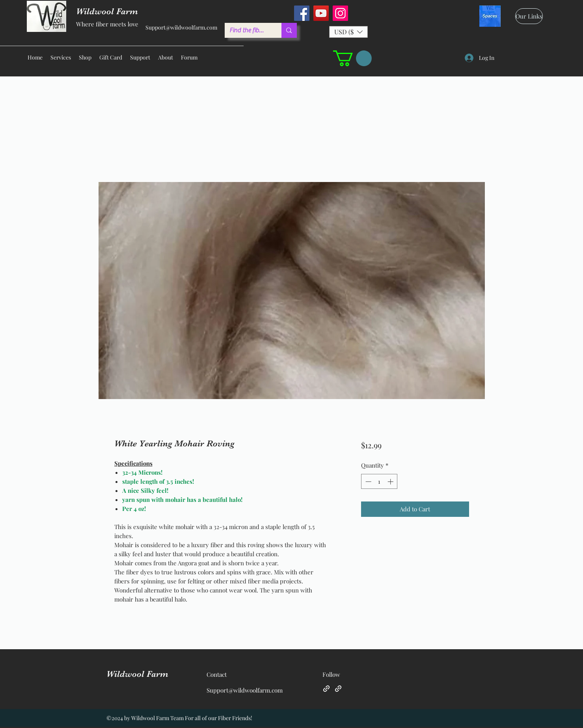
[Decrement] (368, 482)
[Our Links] (529, 16)
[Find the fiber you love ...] (247, 30)
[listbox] (348, 32)
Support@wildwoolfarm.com (181, 27)
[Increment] (391, 482)
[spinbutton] (379, 482)
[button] (348, 32)
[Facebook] (302, 13)
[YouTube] (321, 13)
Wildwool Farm (137, 674)
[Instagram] (340, 13)
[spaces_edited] (490, 16)
